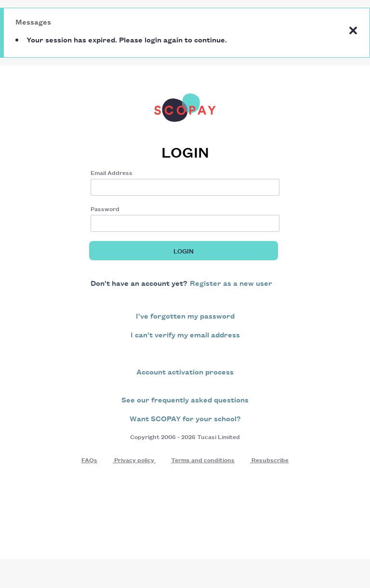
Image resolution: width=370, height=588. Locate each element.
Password (105, 208)
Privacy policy (134, 460)
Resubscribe (269, 460)
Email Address (112, 172)
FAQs (89, 460)
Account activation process (185, 371)
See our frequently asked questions (185, 399)
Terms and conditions (203, 460)
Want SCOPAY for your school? (185, 418)
